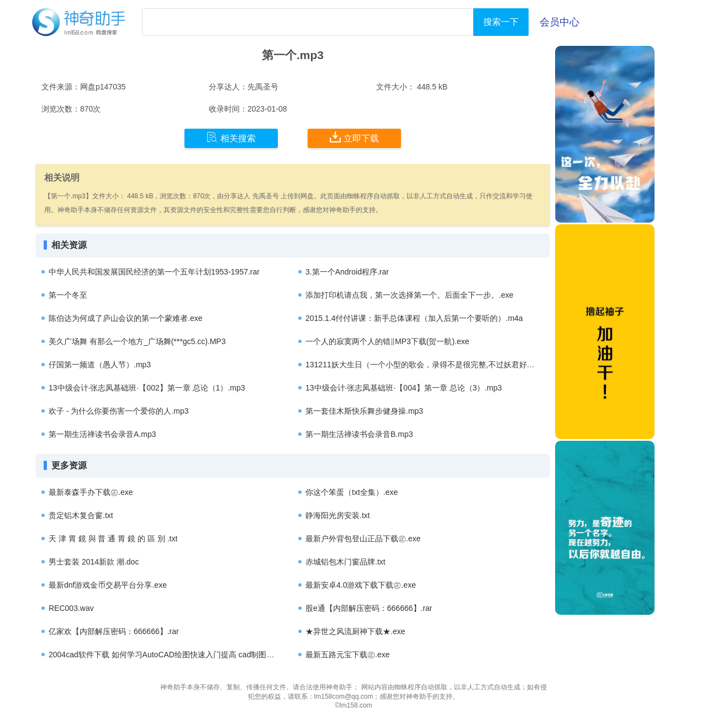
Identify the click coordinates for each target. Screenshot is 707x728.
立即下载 (354, 138)
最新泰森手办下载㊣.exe (91, 492)
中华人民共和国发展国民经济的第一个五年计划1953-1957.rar (154, 272)
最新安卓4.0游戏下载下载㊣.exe (361, 585)
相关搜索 (231, 138)
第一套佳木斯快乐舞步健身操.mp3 (364, 411)
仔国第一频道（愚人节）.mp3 (100, 365)
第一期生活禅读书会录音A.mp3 (102, 434)
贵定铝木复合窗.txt (81, 515)
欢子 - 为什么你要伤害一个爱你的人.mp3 (119, 411)
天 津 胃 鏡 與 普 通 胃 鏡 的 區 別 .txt (113, 539)
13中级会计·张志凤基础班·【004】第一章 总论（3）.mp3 (404, 388)
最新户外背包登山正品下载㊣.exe (363, 539)
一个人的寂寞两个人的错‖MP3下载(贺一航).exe (387, 341)
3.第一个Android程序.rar (347, 272)
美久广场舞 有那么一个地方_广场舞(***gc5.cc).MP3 (137, 341)
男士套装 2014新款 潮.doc (94, 562)
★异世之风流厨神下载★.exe (355, 631)
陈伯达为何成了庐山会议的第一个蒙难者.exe (125, 318)
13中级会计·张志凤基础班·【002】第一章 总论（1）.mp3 (147, 388)
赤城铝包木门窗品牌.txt (345, 562)
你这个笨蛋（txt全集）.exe (352, 492)
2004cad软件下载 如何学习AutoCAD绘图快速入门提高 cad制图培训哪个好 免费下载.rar (199, 655)
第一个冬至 (68, 295)
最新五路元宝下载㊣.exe (347, 655)
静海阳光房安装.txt (338, 515)
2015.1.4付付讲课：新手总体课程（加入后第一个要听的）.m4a (414, 318)
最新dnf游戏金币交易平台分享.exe (108, 585)
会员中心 (560, 22)
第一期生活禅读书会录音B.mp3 (359, 434)
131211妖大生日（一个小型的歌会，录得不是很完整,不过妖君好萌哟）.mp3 (436, 365)
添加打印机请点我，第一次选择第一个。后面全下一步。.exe (409, 295)
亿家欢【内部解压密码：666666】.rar (114, 631)
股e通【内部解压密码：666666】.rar (369, 608)
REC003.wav (71, 608)
